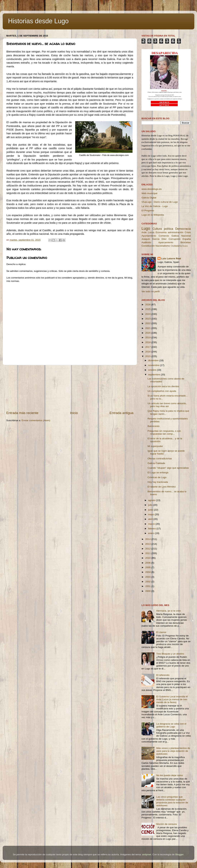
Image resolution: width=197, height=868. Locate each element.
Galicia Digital (149, 198)
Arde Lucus (148, 232)
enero (152, 533)
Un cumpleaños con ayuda (162, 391)
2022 (148, 323)
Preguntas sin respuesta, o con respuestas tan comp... (164, 432)
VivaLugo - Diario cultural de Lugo (160, 202)
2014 (148, 539)
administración (176, 232)
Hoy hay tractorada (158, 482)
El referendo (163, 675)
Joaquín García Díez (154, 239)
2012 (148, 549)
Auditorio (146, 242)
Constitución (148, 246)
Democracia (183, 229)
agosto (152, 500)
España (187, 239)
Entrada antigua (122, 413)
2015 (148, 356)
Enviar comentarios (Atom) (36, 420)
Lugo (146, 228)
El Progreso (148, 211)
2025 (148, 309)
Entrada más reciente (22, 413)
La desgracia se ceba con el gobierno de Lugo (171, 725)
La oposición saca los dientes (163, 386)
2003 (148, 577)
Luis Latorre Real (171, 259)
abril (151, 519)
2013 (148, 544)
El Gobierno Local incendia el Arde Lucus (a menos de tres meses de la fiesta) (172, 699)
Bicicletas (186, 242)
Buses (185, 246)
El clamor (161, 632)
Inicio (74, 413)
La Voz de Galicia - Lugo (155, 206)
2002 (148, 582)
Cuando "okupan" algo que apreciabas (168, 468)
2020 (148, 333)
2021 (148, 328)
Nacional (186, 236)
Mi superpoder (155, 446)
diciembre (154, 360)
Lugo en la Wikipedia (153, 215)
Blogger (179, 854)
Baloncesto (154, 426)
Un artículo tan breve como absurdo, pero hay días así (167, 405)
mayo (151, 514)
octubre (152, 370)
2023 (148, 319)
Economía (161, 232)
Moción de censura (166, 824)
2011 (148, 553)
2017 (148, 347)
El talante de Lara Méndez (162, 487)
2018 (148, 342)
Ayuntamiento (149, 236)
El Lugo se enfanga (158, 473)
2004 (148, 572)
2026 (148, 305)
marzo (152, 524)
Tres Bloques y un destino (170, 654)
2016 (148, 352)
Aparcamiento (166, 242)
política (168, 229)
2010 (148, 558)
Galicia (175, 236)
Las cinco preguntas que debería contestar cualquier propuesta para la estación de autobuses (172, 801)
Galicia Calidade (156, 463)
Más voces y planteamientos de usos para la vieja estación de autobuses (173, 751)
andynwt (146, 854)
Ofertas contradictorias (160, 459)
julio (151, 505)
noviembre (154, 365)
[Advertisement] (70, 388)
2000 (148, 591)
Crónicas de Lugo (157, 477)
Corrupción (174, 239)
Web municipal (149, 193)
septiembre (154, 375)
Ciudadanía (176, 246)
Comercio (164, 236)
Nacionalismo (163, 246)
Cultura (157, 229)
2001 (148, 586)
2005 (148, 567)
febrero (152, 529)
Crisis (188, 232)
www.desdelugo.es (152, 189)
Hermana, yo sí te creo (168, 611)
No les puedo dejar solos (170, 775)
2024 (148, 314)
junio (151, 510)
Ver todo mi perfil (151, 291)
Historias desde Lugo (38, 21)
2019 (148, 337)
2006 (148, 563)
